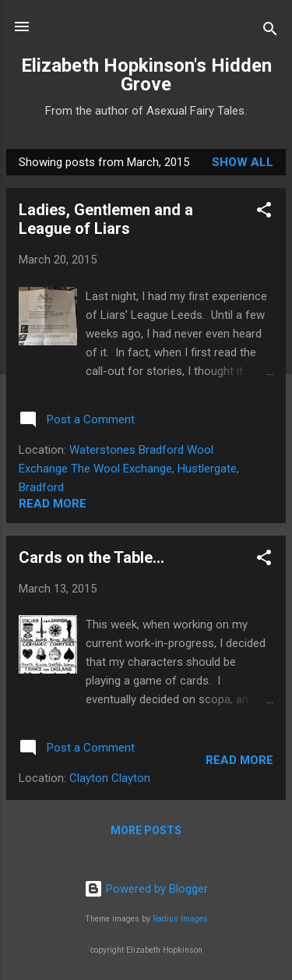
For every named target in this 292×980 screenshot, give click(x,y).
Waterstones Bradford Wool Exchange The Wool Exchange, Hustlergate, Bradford (129, 469)
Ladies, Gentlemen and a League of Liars (106, 219)
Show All (243, 162)
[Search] (270, 32)
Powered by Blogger (146, 889)
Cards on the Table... (91, 557)
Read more (53, 504)
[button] (264, 212)
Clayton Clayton (110, 778)
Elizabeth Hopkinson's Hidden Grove (146, 75)
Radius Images (180, 919)
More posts (146, 830)
